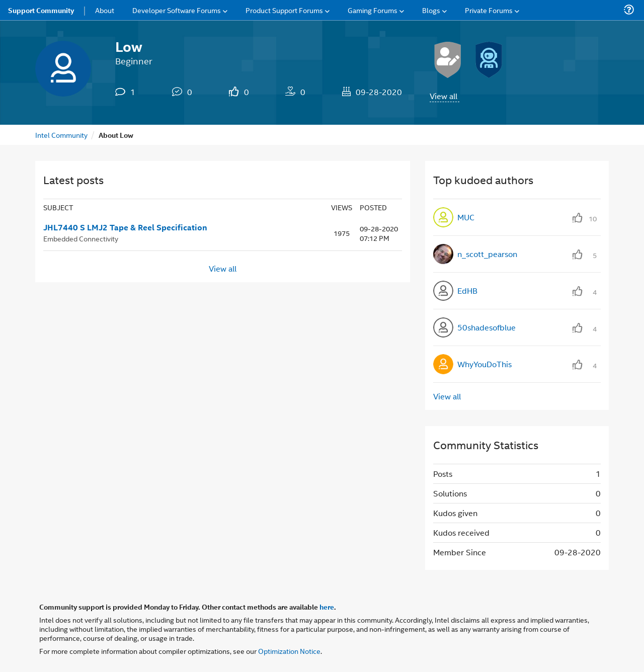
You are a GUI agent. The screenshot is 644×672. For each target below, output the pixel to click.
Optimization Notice (289, 651)
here (327, 607)
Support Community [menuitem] (41, 10)
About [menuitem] (105, 10)
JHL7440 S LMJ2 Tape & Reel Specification (125, 227)
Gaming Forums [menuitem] (373, 10)
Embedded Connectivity (81, 238)
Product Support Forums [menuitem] (284, 10)
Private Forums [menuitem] (489, 10)
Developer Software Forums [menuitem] (177, 10)
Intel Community (61, 135)
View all (444, 96)
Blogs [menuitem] (431, 10)
